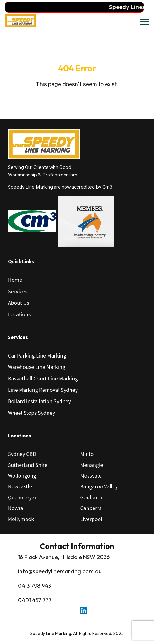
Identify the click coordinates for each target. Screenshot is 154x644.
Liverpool (91, 519)
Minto (87, 454)
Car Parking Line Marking (37, 355)
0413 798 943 (34, 586)
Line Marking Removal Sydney (43, 390)
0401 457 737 (35, 600)
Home (15, 280)
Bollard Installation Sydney (39, 401)
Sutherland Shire (28, 465)
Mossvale (91, 475)
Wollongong (22, 475)
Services (18, 291)
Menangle (92, 465)
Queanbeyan (23, 497)
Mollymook (21, 519)
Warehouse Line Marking (37, 367)
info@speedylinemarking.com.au (60, 571)
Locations (19, 314)
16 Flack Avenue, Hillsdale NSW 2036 (64, 557)
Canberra (91, 508)
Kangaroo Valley (99, 486)
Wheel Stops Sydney (31, 413)
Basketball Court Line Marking (43, 378)
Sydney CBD (22, 454)
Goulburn (91, 497)
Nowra (16, 508)
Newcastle (20, 486)
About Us (19, 303)
